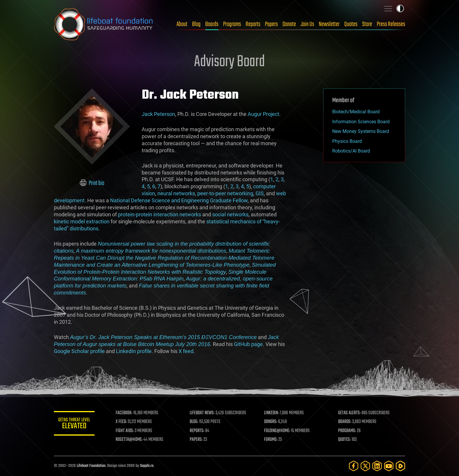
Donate (289, 24)
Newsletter (329, 24)
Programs (232, 24)
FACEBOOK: (124, 413)
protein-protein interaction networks (160, 214)
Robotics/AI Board (351, 151)
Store (367, 24)
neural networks (176, 193)
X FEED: (121, 422)
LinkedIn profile (134, 351)
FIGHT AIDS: (125, 431)
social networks (230, 214)
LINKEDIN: (272, 413)
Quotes (351, 24)
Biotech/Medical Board (356, 112)
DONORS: (271, 422)
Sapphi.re (147, 466)
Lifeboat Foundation (91, 466)
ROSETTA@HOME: (129, 440)
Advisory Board (229, 62)
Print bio (92, 183)
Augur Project (263, 114)
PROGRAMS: (347, 431)
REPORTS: (197, 431)
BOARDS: (345, 422)
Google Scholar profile (79, 351)
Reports (253, 24)
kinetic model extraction (82, 221)
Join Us (307, 24)
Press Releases (391, 24)
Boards (212, 24)
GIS (260, 193)
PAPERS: (196, 440)
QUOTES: (345, 440)
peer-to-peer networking (225, 193)
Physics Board (347, 141)
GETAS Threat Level (74, 424)
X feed (186, 351)
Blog (196, 24)
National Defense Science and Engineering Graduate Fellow (179, 200)
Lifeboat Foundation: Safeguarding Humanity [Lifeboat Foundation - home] (104, 24)
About (182, 24)
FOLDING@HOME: (277, 431)
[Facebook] (354, 466)
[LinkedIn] (377, 466)
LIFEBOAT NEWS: (202, 413)
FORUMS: (271, 440)
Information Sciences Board (361, 122)
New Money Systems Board (361, 131)
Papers (271, 24)
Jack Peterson (158, 114)
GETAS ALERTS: (350, 413)
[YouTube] (389, 466)
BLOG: (194, 422)
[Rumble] (400, 466)
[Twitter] (365, 466)
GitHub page (248, 344)
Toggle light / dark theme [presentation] (400, 8)
